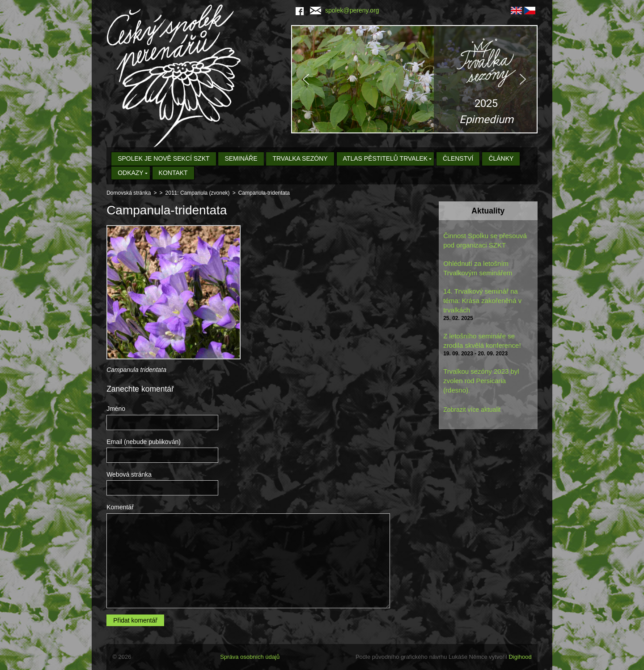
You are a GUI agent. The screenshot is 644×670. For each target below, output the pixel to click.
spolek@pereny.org (345, 10)
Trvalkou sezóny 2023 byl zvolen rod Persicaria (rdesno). (481, 381)
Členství (458, 158)
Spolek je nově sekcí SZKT (163, 158)
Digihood (520, 657)
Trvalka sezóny (300, 158)
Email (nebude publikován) (144, 442)
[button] (414, 79)
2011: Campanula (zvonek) (198, 193)
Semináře (241, 158)
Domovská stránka (129, 193)
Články (501, 158)
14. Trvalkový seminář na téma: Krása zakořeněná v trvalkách (482, 301)
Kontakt (173, 173)
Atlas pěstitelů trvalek (386, 158)
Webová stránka (129, 474)
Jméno (116, 409)
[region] (414, 79)
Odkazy (131, 173)
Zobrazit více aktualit (472, 410)
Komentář (120, 507)
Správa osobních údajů (250, 657)
